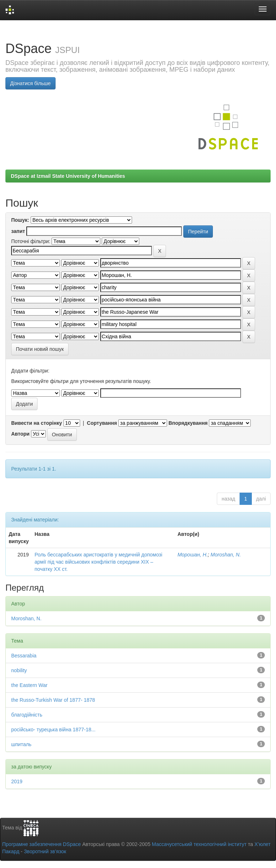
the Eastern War (29, 685)
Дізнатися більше (30, 83)
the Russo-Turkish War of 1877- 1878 (53, 700)
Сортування (102, 423)
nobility (19, 670)
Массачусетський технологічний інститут (199, 844)
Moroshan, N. (226, 555)
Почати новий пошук (40, 349)
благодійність (27, 715)
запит (18, 231)
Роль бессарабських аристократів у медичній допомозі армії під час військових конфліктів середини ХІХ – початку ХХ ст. (98, 562)
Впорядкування (188, 423)
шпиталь (21, 744)
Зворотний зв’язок (45, 851)
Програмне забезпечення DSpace (41, 844)
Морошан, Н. (193, 555)
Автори (20, 434)
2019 (17, 781)
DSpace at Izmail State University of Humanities (68, 176)
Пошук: (20, 220)
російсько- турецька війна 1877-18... (53, 730)
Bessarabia (24, 656)
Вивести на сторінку (37, 423)
